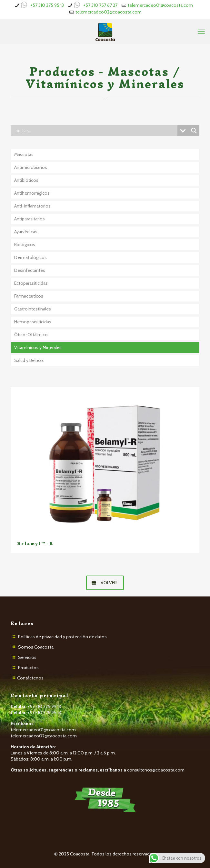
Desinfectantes (30, 270)
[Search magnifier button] (194, 131)
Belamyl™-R (35, 544)
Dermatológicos (30, 257)
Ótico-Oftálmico (31, 335)
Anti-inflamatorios (32, 206)
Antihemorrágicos (32, 193)
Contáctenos (30, 678)
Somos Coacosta (36, 647)
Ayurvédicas (26, 232)
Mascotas (24, 154)
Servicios (27, 657)
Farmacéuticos (29, 296)
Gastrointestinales (33, 309)
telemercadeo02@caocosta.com (44, 736)
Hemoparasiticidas (33, 322)
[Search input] (96, 131)
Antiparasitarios (30, 219)
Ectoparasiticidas (31, 283)
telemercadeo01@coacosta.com (160, 5)
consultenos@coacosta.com (156, 770)
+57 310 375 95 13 (47, 5)
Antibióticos (26, 180)
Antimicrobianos (31, 167)
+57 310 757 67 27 (100, 5)
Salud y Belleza (29, 360)
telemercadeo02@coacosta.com (109, 12)
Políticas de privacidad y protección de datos (62, 637)
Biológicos (25, 245)
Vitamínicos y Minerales (38, 347)
